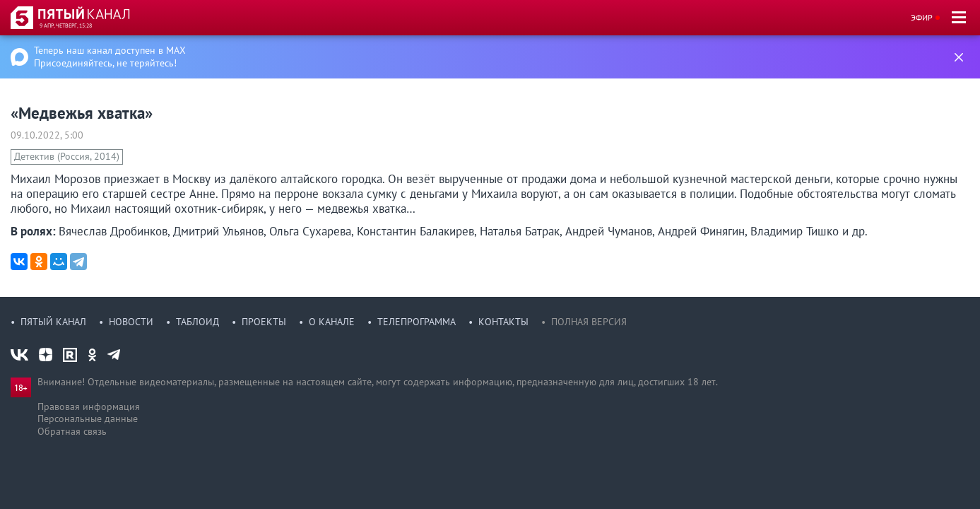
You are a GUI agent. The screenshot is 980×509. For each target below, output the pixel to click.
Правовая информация (89, 406)
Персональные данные (88, 419)
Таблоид (197, 322)
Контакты (503, 322)
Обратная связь (72, 431)
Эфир (922, 17)
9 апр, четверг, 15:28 (66, 25)
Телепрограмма (417, 322)
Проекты (264, 322)
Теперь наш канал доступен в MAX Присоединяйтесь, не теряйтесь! (110, 57)
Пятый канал (53, 322)
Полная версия (589, 322)
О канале (332, 322)
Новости (131, 322)
